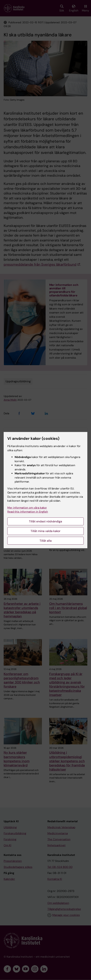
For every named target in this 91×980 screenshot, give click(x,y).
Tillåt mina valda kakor (45, 531)
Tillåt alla (46, 541)
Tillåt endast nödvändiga (45, 521)
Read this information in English (28, 512)
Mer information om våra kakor (27, 508)
